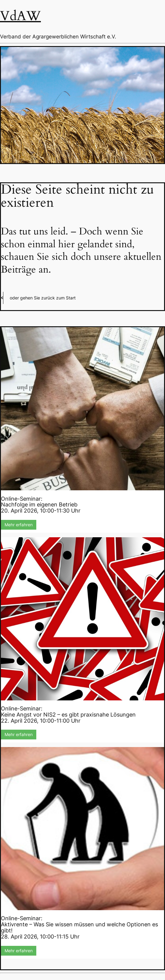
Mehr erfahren (19, 525)
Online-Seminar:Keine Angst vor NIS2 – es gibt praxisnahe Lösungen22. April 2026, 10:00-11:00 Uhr (68, 715)
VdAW (20, 16)
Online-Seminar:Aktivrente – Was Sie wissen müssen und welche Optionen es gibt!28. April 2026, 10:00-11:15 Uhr (79, 927)
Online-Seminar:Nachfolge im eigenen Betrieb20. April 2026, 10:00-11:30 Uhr (41, 505)
